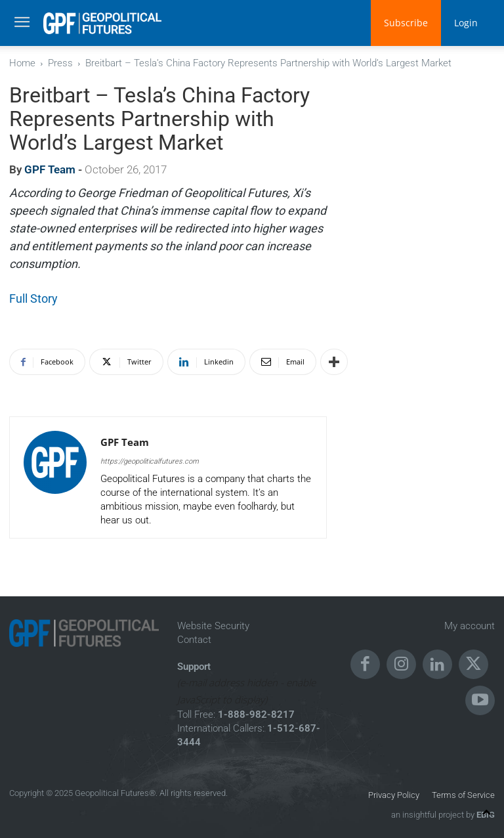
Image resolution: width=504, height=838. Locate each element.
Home (22, 63)
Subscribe (406, 23)
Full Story (33, 298)
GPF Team (50, 169)
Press (60, 63)
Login (466, 23)
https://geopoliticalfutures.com (150, 461)
